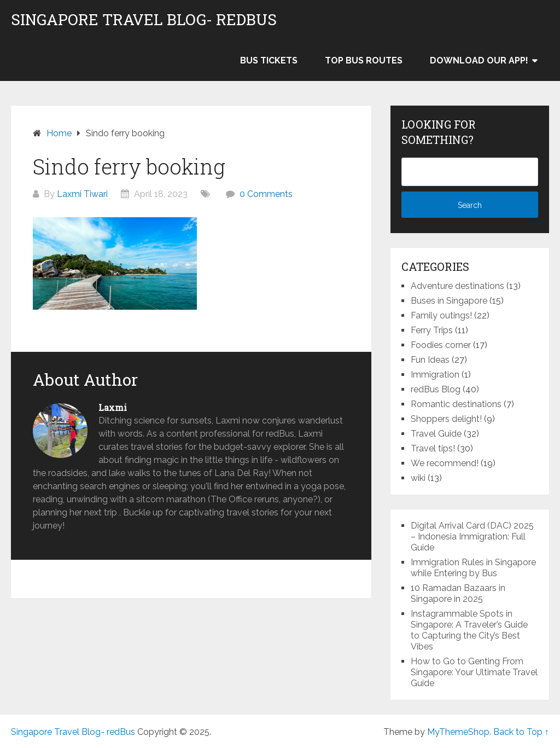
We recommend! (445, 463)
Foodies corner (441, 345)
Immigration (435, 375)
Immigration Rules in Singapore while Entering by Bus (473, 568)
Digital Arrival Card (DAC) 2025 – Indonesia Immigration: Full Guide (472, 537)
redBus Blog (436, 389)
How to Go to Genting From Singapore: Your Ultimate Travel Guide (474, 672)
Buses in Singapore (449, 301)
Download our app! (479, 60)
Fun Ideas (430, 360)
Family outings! (441, 315)
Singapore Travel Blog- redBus (144, 20)
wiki (418, 478)
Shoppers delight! (446, 419)
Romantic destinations (456, 404)
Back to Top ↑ (521, 732)
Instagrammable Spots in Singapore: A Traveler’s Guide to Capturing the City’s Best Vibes (469, 630)
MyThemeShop (458, 732)
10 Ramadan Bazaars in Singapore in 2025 (458, 593)
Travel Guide (436, 434)
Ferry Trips (432, 330)
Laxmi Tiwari (82, 194)
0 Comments (266, 194)
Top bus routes (364, 60)
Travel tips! (433, 448)
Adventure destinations (457, 286)
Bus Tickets (269, 60)
